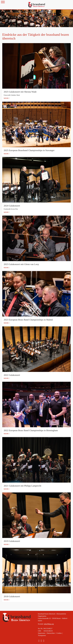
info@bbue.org (49, 624)
